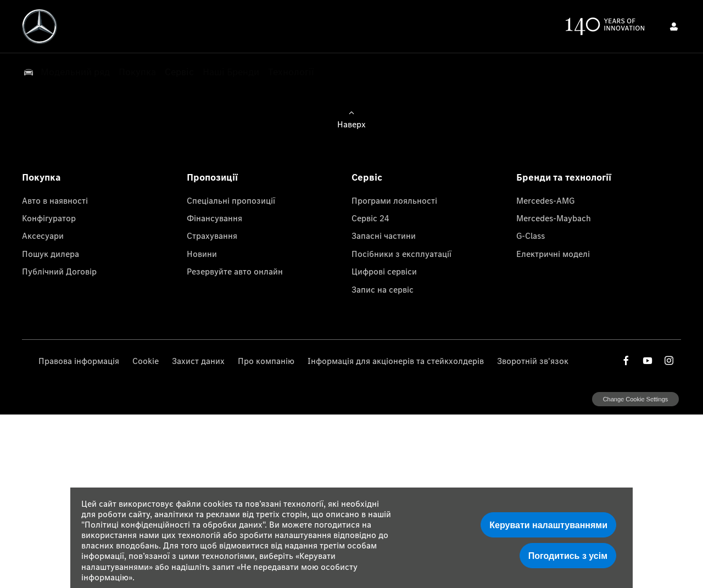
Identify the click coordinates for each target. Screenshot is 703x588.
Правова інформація (79, 361)
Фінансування (214, 218)
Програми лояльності (394, 200)
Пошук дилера (51, 254)
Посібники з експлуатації (401, 254)
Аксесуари (43, 236)
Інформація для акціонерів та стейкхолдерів (396, 361)
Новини (202, 254)
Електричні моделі (553, 254)
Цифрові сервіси (384, 271)
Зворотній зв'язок (533, 361)
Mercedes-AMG (545, 200)
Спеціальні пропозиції (231, 200)
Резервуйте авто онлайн (235, 271)
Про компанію (266, 361)
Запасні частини (384, 236)
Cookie (146, 361)
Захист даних (198, 361)
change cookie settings (635, 399)
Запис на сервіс (383, 289)
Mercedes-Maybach (554, 218)
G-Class (531, 236)
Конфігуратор (49, 218)
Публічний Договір (59, 271)
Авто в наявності (55, 200)
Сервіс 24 (370, 218)
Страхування (212, 236)
